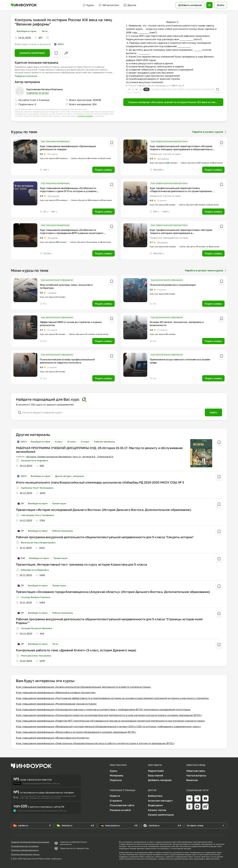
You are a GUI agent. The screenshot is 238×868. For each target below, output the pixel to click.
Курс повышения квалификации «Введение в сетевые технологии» (56, 692)
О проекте (116, 801)
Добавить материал (160, 780)
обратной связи (212, 859)
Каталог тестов (157, 810)
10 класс (72, 442)
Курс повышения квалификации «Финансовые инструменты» (53, 738)
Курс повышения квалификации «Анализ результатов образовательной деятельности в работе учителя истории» (84, 687)
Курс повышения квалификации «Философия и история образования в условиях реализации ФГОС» (76, 732)
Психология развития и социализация (173, 285)
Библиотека (155, 796)
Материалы (117, 775)
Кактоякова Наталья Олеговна (45, 89)
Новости (115, 796)
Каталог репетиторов (161, 815)
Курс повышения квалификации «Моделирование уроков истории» (56, 704)
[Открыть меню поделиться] (66, 53)
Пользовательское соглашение (25, 846)
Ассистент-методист (160, 801)
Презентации (59, 503)
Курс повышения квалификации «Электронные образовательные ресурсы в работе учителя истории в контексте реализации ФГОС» (95, 743)
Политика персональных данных (25, 854)
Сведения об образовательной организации (30, 842)
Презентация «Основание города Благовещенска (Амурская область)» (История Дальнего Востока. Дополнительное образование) (113, 592)
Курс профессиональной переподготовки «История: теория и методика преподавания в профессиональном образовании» (181, 233)
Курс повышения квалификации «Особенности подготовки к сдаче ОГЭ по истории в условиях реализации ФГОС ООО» (68, 191)
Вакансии (192, 780)
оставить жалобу (85, 116)
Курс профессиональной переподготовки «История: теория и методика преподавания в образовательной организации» (182, 149)
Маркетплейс (156, 771)
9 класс (59, 442)
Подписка (116, 780)
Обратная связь (196, 771)
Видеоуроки (155, 805)
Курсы (88, 5)
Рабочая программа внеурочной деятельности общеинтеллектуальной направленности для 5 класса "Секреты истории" (105, 537)
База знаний (156, 775)
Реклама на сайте (120, 810)
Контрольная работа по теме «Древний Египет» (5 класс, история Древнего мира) (76, 650)
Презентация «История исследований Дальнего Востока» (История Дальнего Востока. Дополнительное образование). (104, 510)
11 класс (85, 442)
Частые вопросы (196, 775)
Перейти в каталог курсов (210, 132)
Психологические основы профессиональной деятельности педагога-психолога (67, 361)
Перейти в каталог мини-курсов (206, 270)
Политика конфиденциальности (25, 850)
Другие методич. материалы (70, 476)
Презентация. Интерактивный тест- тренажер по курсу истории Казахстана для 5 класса (81, 564)
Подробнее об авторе (38, 93)
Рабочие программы (104, 442)
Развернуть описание (26, 76)
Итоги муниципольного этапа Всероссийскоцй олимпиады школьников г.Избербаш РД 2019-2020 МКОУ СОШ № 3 (100, 482)
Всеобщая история (26, 31)
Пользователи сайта (122, 805)
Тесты (45, 31)
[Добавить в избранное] (56, 53)
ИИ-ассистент (109, 5)
